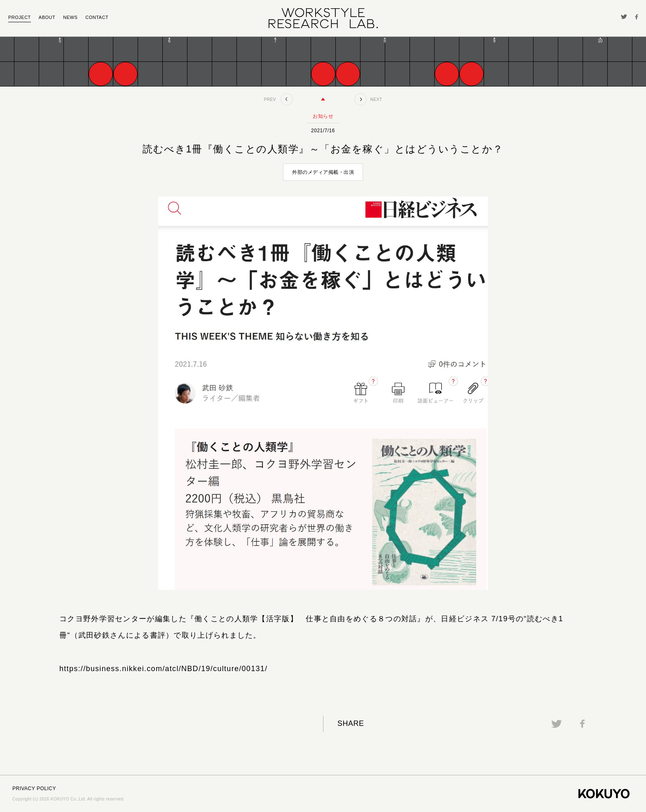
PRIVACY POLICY (34, 789)
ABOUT (47, 17)
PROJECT (20, 17)
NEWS (70, 17)
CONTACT (97, 17)
